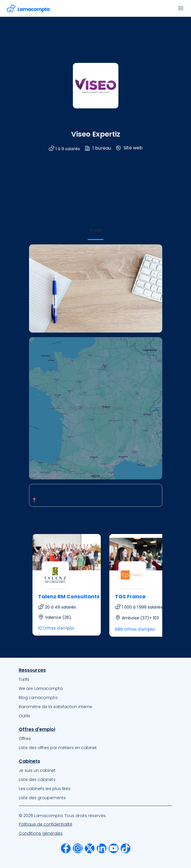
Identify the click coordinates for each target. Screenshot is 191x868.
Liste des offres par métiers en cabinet (58, 748)
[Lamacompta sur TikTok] (126, 848)
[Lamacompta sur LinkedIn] (102, 848)
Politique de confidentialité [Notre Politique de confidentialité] (46, 824)
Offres (25, 739)
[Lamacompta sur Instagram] (78, 848)
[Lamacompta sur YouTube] (114, 848)
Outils (24, 716)
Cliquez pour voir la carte (96, 408)
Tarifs (24, 679)
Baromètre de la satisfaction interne (56, 707)
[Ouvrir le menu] (181, 8)
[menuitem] (96, 679)
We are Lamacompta (41, 688)
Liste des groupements (42, 798)
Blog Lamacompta (38, 698)
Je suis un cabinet (37, 770)
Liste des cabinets (37, 780)
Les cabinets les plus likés (45, 789)
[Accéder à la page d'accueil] (28, 8)
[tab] (95, 231)
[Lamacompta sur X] (90, 848)
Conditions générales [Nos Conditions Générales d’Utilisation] (41, 833)
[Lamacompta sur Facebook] (66, 848)
